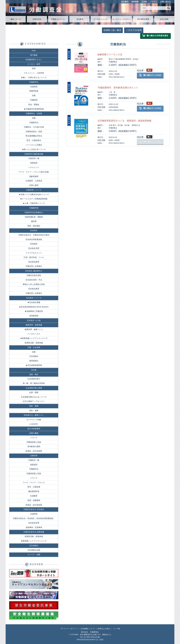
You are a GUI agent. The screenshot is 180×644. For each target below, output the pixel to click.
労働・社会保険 (34, 347)
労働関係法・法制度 (34, 114)
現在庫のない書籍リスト (34, 415)
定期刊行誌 (37, 19)
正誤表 (144, 2)
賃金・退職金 (34, 104)
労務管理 (34, 456)
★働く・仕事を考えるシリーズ (34, 77)
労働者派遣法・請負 (34, 132)
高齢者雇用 (34, 176)
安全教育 (80, 19)
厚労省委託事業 (143, 19)
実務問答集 (34, 91)
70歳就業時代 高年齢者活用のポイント (118, 88)
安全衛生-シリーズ (34, 298)
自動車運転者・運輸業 (34, 217)
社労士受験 (164, 19)
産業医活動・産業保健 (34, 343)
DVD (34, 51)
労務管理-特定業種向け (34, 212)
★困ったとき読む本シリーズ (34, 149)
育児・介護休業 (34, 487)
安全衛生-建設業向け (34, 271)
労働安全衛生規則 (34, 275)
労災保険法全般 (34, 550)
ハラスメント (34, 167)
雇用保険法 (34, 361)
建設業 (34, 221)
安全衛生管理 (34, 248)
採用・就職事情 (34, 500)
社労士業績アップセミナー (34, 401)
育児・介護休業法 (34, 140)
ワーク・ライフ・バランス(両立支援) (34, 172)
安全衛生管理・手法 (34, 280)
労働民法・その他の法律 (34, 127)
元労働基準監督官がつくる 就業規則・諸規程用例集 (124, 121)
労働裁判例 (34, 208)
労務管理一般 (34, 158)
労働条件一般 (34, 460)
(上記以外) (34, 424)
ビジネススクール (101, 19)
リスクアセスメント (34, 253)
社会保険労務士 (34, 379)
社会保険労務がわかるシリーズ (34, 397)
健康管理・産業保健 (34, 325)
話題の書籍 (34, 433)
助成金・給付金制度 (34, 451)
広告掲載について (88, 629)
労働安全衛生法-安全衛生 (34, 509)
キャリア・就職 (34, 555)
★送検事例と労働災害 (34, 311)
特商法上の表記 (104, 629)
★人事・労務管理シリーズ (34, 203)
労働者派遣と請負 (34, 442)
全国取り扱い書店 (112, 30)
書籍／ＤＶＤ (16, 19)
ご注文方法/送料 (134, 30)
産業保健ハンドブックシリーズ (34, 541)
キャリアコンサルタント (122, 19)
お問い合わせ (166, 2)
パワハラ (34, 438)
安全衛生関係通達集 (34, 239)
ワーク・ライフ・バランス (34, 483)
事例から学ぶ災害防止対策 (34, 284)
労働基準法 (34, 82)
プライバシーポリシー (69, 629)
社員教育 (34, 496)
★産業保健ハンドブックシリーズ (34, 338)
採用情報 (135, 2)
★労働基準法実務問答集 (34, 109)
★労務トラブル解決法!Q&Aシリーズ (34, 194)
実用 (34, 68)
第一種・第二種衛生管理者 (34, 383)
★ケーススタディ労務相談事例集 (34, 199)
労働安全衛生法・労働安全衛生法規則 (34, 235)
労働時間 (34, 100)
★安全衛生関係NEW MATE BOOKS (34, 307)
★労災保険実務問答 (34, 365)
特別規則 (34, 244)
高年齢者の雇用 (34, 446)
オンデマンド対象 (34, 420)
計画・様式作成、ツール (34, 257)
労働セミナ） (58, 19)
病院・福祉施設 (34, 226)
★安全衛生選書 (34, 302)
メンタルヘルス (34, 334)
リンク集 (116, 629)
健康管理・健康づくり (34, 329)
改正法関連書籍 (34, 429)
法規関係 (34, 87)
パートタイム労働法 (34, 145)
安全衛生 (34, 230)
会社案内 (125, 2)
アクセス (154, 2)
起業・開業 (34, 392)
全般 (34, 95)
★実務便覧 (34, 316)
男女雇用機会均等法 (34, 136)
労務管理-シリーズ (34, 190)
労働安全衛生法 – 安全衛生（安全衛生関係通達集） (34, 518)
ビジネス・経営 (34, 64)
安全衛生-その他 (34, 320)
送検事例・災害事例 (34, 527)
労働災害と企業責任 (34, 266)
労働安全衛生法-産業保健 (34, 532)
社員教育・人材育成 (34, 181)
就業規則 (34, 163)
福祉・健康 (34, 406)
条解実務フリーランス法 (110, 55)
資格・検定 (34, 374)
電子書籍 (34, 55)
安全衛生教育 (34, 262)
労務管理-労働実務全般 (34, 154)
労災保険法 (34, 356)
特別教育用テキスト (34, 60)
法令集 (34, 370)
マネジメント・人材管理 (34, 73)
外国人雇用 (34, 185)
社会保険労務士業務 (34, 388)
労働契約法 (34, 123)
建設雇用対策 (34, 491)
